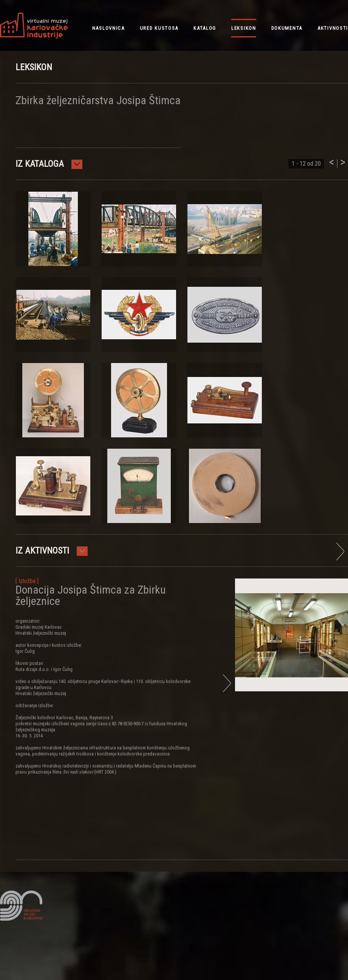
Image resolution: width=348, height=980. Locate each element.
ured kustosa (159, 28)
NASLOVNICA (108, 28)
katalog (205, 28)
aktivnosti (333, 28)
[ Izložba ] (27, 581)
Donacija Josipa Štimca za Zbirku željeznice (91, 595)
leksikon (244, 28)
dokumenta (287, 28)
